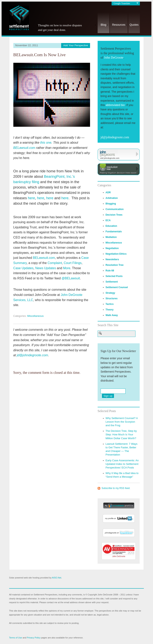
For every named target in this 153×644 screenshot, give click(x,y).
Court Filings (73, 263)
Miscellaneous (35, 316)
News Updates (46, 268)
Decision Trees (114, 215)
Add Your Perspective (76, 45)
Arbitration (112, 198)
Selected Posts (114, 276)
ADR (108, 192)
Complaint (55, 263)
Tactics (110, 304)
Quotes (134, 25)
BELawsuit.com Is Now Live (40, 55)
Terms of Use (16, 638)
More (67, 268)
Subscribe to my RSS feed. (116, 488)
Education (111, 226)
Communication (115, 209)
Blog (103, 25)
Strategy (110, 293)
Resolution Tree (115, 265)
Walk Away (112, 315)
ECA (108, 220)
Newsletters (112, 259)
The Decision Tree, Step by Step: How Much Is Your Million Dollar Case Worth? (121, 434)
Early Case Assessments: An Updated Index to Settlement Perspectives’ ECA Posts (122, 464)
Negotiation (112, 248)
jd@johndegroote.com (32, 355)
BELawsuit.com (24, 148)
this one (46, 143)
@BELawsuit (71, 278)
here (31, 198)
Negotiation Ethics (116, 254)
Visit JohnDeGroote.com (119, 155)
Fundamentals (114, 232)
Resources (119, 25)
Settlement (112, 282)
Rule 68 (110, 271)
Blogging (111, 204)
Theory (110, 310)
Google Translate (122, 3)
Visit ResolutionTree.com (119, 169)
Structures (112, 298)
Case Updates (23, 268)
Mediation (111, 237)
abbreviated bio (115, 105)
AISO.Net (57, 578)
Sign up (108, 396)
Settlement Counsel (117, 287)
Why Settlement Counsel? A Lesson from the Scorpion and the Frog (122, 422)
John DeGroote (114, 57)
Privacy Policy (34, 638)
